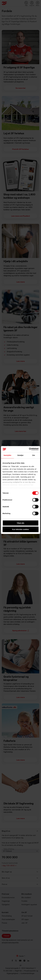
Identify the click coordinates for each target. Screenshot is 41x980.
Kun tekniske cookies (20, 529)
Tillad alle (20, 523)
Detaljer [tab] (21, 455)
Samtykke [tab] (7, 455)
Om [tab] (34, 455)
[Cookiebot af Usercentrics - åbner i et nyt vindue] (29, 449)
